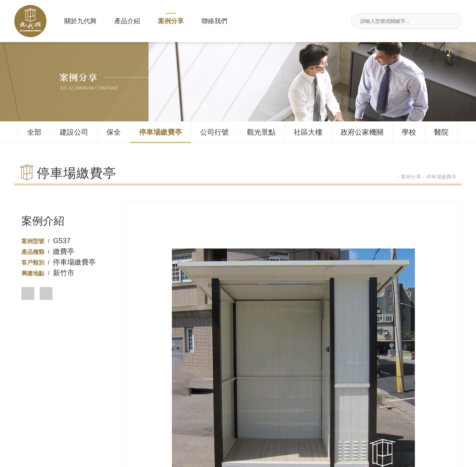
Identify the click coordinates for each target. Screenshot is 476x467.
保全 (114, 132)
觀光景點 (261, 132)
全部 (34, 132)
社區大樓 (308, 132)
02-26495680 (146, 421)
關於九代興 (80, 21)
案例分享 (171, 21)
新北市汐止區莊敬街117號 (331, 421)
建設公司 (74, 132)
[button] (28, 293)
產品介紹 (127, 21)
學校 (409, 132)
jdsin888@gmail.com (423, 421)
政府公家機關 (362, 132)
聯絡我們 (214, 21)
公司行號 (214, 132)
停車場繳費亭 (160, 132)
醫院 (441, 132)
